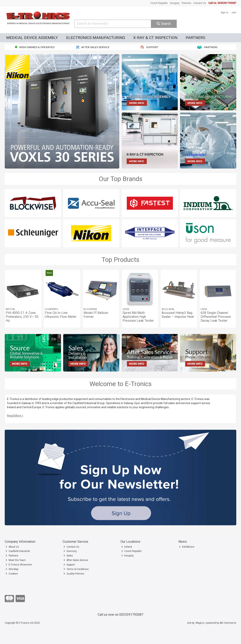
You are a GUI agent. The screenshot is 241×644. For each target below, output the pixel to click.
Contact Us (200, 3)
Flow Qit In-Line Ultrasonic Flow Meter (61, 315)
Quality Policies (74, 574)
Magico (200, 623)
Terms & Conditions (76, 569)
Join (234, 13)
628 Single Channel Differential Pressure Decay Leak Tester (216, 317)
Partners (186, 3)
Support (69, 565)
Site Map (12, 569)
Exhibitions (187, 547)
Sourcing (70, 551)
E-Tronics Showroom (19, 565)
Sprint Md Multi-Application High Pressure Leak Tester (138, 317)
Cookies (12, 574)
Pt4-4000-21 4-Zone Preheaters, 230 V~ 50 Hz (22, 317)
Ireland (127, 547)
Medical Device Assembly (32, 38)
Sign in (224, 13)
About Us (12, 547)
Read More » (15, 416)
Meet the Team (16, 560)
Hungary (175, 3)
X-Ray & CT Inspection (155, 38)
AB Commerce (228, 623)
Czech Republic (159, 3)
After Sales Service (76, 560)
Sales (68, 556)
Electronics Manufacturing (96, 38)
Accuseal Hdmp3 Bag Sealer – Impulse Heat (178, 315)
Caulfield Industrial (18, 551)
